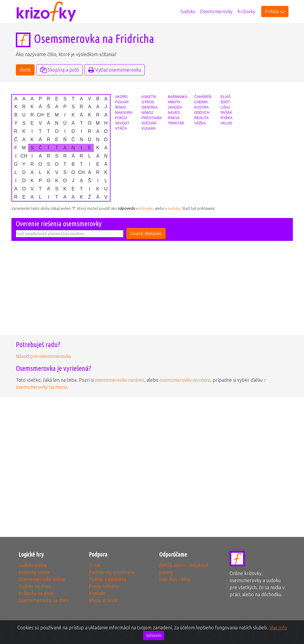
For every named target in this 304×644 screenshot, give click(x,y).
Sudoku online (33, 565)
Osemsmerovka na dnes (44, 600)
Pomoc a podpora (107, 579)
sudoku (174, 208)
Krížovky (246, 11)
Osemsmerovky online (42, 579)
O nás (95, 565)
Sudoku (188, 11)
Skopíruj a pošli (60, 70)
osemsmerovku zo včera (185, 380)
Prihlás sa (275, 11)
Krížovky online (34, 572)
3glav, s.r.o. (148, 633)
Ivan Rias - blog (175, 579)
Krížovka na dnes (36, 593)
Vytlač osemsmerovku (115, 70)
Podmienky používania (112, 572)
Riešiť (25, 70)
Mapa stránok (103, 600)
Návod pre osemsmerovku (43, 356)
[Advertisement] (152, 293)
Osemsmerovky (216, 11)
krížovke (146, 208)
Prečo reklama (104, 586)
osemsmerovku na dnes (120, 380)
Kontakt (97, 593)
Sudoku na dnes (35, 586)
